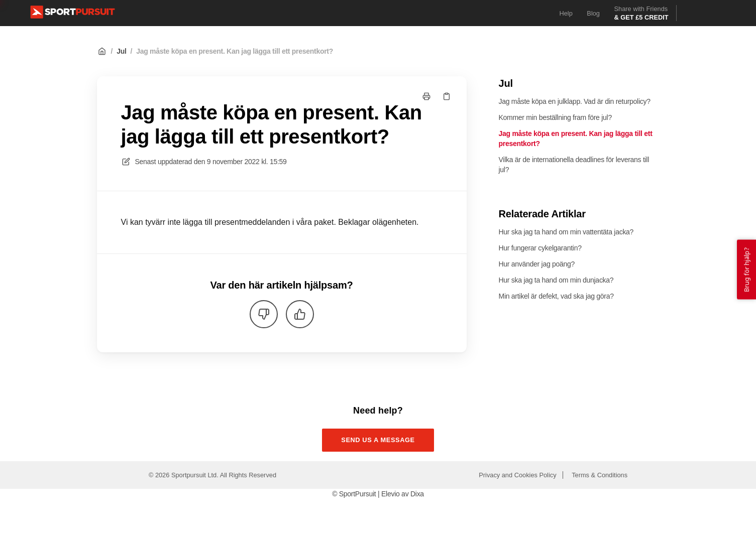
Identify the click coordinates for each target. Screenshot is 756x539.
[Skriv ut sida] (426, 96)
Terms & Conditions (600, 475)
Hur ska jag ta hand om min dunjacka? (556, 280)
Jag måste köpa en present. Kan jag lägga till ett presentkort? (235, 51)
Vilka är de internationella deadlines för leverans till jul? (574, 165)
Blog (593, 13)
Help (566, 13)
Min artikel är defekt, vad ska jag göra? (556, 296)
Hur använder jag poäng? (537, 264)
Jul (121, 51)
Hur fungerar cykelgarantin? (540, 248)
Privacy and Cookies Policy (517, 475)
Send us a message (378, 440)
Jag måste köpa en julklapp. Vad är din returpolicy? (575, 101)
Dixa (417, 494)
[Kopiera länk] (447, 96)
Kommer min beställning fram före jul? (555, 117)
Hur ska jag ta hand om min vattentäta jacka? (566, 232)
